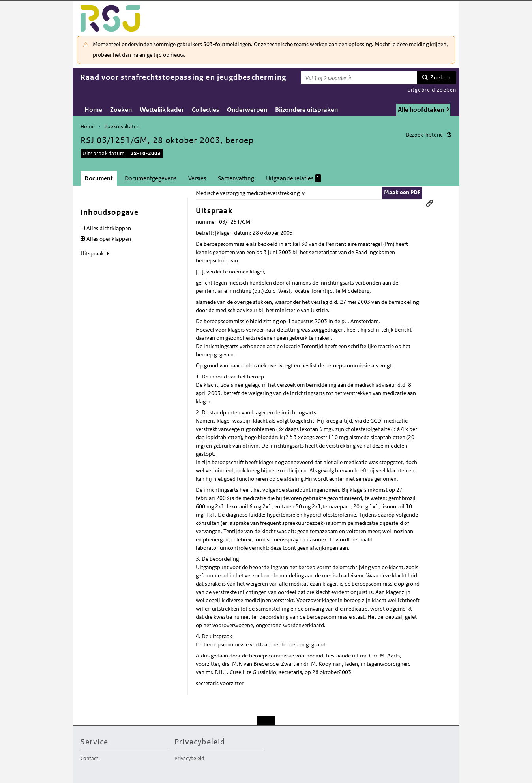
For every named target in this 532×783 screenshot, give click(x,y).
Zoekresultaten (122, 126)
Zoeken (440, 77)
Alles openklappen (109, 239)
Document (99, 178)
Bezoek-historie (424, 135)
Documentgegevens (151, 178)
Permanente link (429, 203)
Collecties (205, 110)
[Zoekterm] (359, 78)
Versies (197, 178)
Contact (89, 758)
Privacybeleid (189, 758)
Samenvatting (236, 178)
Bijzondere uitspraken (306, 110)
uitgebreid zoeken (432, 90)
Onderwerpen (247, 110)
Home (93, 110)
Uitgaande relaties (293, 178)
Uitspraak (93, 253)
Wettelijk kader (162, 110)
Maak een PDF (402, 192)
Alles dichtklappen (109, 228)
